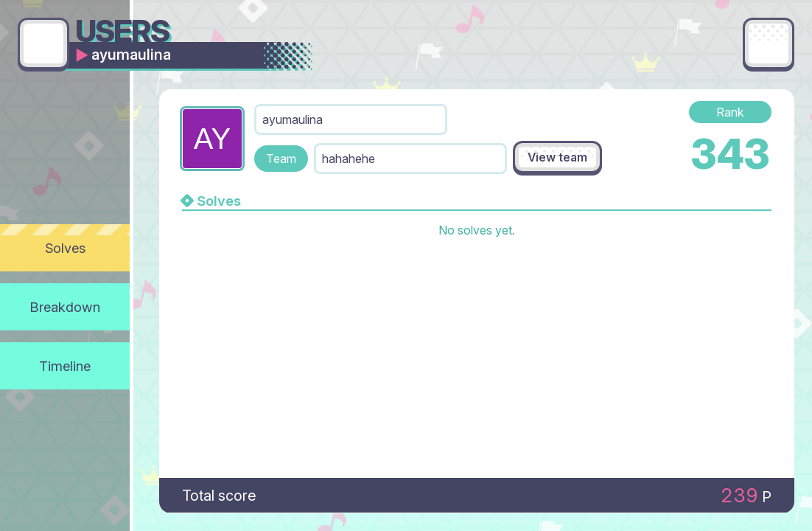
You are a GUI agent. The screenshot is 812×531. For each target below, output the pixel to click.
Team (281, 159)
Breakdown (65, 307)
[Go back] (43, 44)
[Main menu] (769, 44)
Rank (730, 112)
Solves (65, 248)
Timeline (65, 366)
